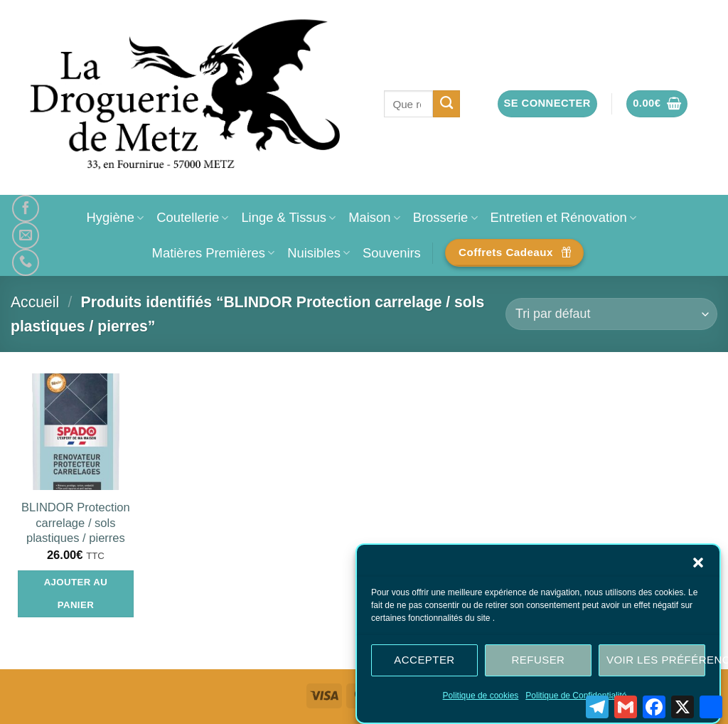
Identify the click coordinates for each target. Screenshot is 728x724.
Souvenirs (392, 253)
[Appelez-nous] (26, 262)
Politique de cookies (481, 698)
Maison (374, 217)
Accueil (35, 302)
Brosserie (445, 217)
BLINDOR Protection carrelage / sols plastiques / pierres (76, 523)
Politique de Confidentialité (576, 698)
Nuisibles (318, 253)
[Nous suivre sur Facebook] (26, 208)
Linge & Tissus (288, 217)
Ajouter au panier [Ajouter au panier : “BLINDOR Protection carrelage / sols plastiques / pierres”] (76, 593)
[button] (698, 565)
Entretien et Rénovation (563, 217)
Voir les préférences (656, 662)
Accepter (424, 662)
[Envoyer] (447, 104)
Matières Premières (214, 253)
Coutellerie (192, 217)
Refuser (539, 662)
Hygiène (116, 217)
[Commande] (611, 314)
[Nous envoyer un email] (26, 235)
